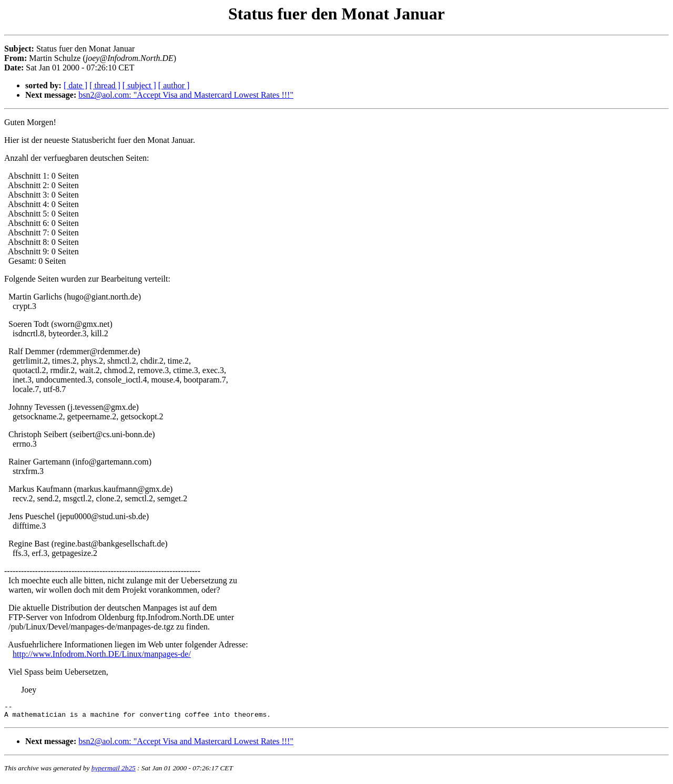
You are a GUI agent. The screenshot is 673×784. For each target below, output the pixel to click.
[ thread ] (105, 85)
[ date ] (75, 85)
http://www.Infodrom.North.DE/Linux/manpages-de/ (102, 654)
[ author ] (174, 85)
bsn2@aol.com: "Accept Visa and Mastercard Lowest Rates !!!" (186, 95)
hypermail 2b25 (114, 771)
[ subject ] (139, 85)
